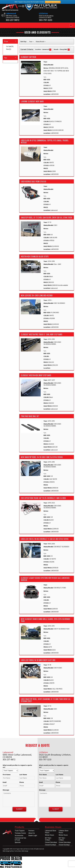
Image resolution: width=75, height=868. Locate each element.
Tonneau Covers (20, 833)
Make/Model (41, 42)
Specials (18, 842)
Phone (22, 782)
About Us (32, 833)
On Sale (10, 47)
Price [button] (6, 41)
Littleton (43, 14)
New (9, 49)
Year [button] (6, 58)
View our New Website (53, 2)
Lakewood (11, 14)
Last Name (23, 775)
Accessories (19, 836)
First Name (7, 775)
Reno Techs (15, 851)
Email (5, 782)
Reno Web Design (23, 851)
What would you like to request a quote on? (17, 766)
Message (6, 790)
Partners (31, 831)
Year (31, 42)
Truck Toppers (20, 831)
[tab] (10, 41)
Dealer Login (33, 836)
